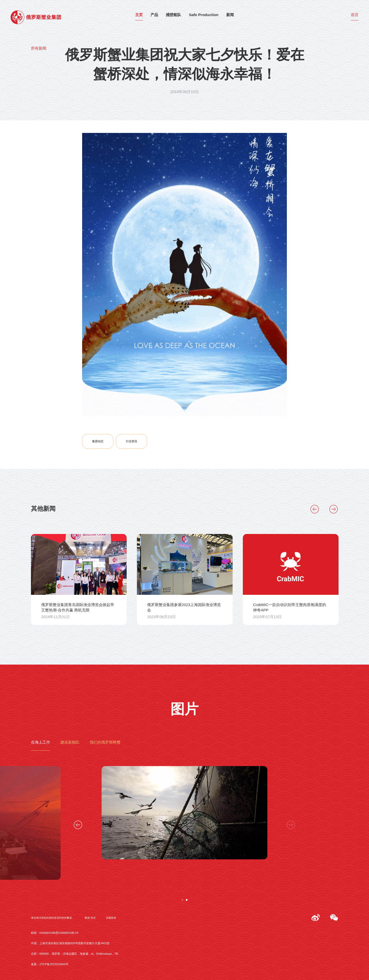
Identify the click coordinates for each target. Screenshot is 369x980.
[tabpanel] (184, 814)
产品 (154, 15)
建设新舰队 (70, 743)
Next (334, 509)
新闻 (230, 15)
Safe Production (204, 15)
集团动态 (98, 441)
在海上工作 (41, 743)
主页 (139, 15)
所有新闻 (39, 49)
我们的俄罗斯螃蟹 (105, 743)
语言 (355, 15)
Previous (315, 509)
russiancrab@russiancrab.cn (59, 933)
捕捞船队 (173, 15)
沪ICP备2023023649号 (54, 964)
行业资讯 (132, 441)
